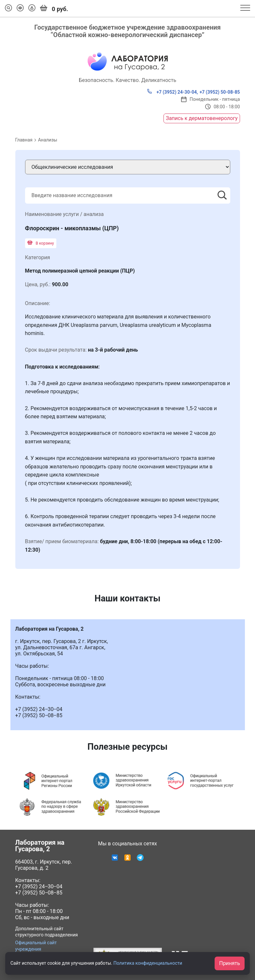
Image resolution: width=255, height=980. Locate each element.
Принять (230, 963)
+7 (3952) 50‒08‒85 (39, 893)
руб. (54, 8)
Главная (24, 140)
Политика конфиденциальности (148, 963)
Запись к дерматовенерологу (202, 118)
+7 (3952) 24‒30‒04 (39, 886)
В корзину (41, 243)
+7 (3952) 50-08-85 (220, 92)
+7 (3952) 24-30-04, (172, 92)
